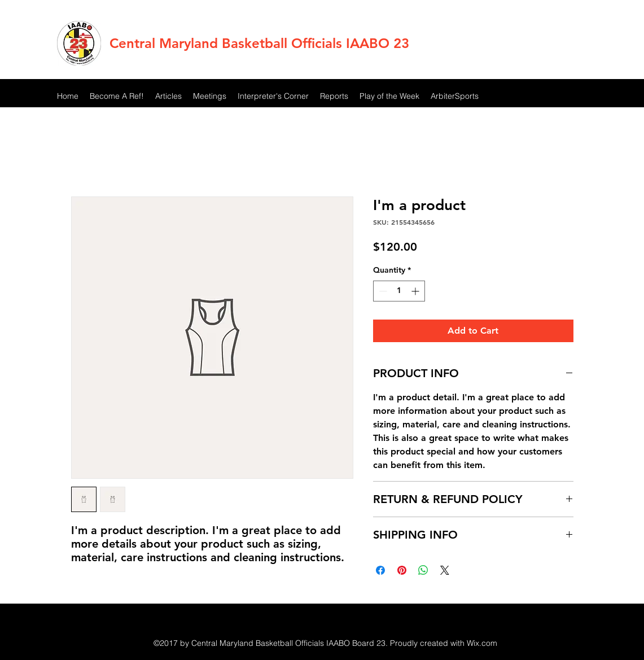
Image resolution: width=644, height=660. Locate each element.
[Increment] (416, 291)
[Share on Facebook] (380, 570)
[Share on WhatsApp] (423, 570)
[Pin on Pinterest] (402, 570)
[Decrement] (382, 291)
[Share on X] (445, 570)
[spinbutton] (399, 291)
